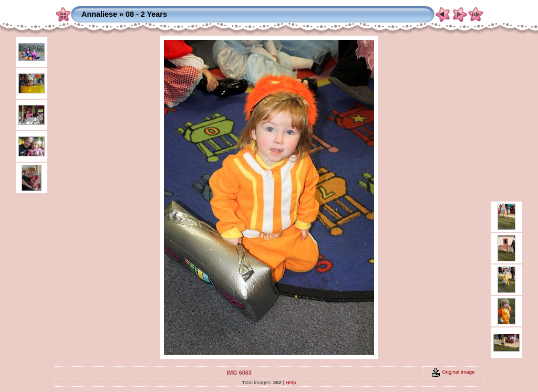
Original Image (453, 372)
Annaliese (99, 14)
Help (291, 382)
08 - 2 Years (146, 14)
